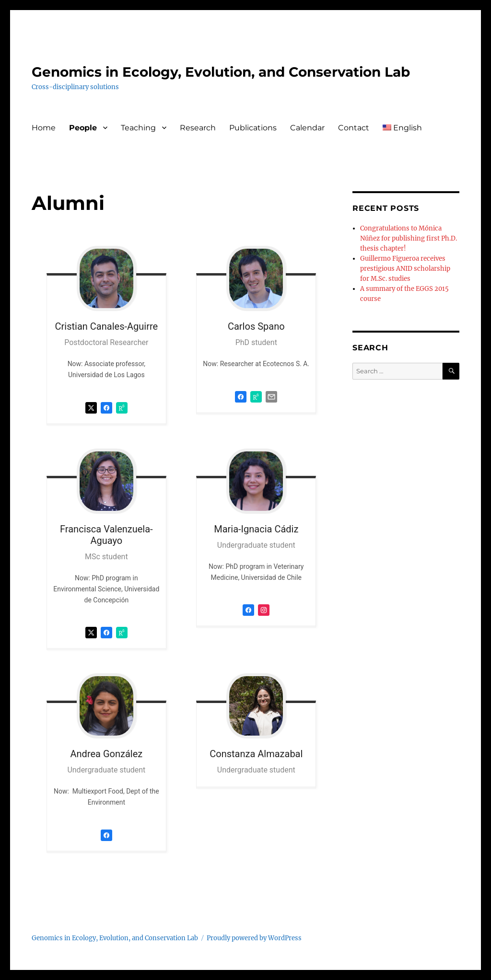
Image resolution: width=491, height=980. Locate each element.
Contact (354, 128)
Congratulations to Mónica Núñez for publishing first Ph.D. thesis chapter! (409, 238)
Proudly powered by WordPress (254, 938)
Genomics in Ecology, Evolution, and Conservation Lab (221, 72)
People (83, 128)
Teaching (138, 128)
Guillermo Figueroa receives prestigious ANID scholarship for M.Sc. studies (405, 269)
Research (198, 128)
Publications (253, 128)
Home (44, 128)
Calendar (307, 128)
